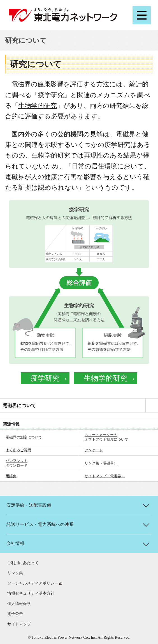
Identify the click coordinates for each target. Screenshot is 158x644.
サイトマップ (19, 624)
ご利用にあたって (23, 563)
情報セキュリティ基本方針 (31, 593)
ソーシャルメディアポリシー (33, 583)
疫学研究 (51, 95)
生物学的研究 (38, 106)
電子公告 (15, 614)
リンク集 (15, 573)
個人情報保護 (19, 604)
